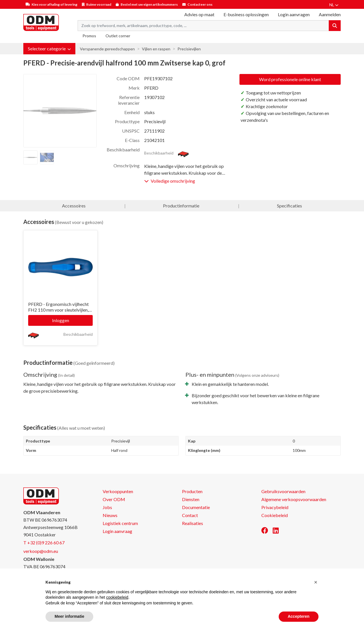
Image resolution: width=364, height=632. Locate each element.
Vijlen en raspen (156, 49)
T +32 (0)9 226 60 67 (44, 543)
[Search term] (203, 26)
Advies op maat (199, 14)
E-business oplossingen (246, 14)
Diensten (191, 499)
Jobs (107, 507)
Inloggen (61, 320)
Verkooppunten (118, 491)
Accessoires (74, 206)
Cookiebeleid (275, 515)
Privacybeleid (275, 507)
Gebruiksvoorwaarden (283, 491)
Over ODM (114, 499)
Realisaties (193, 523)
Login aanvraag (117, 531)
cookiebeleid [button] (117, 597)
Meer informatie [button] (69, 616)
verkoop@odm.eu (41, 551)
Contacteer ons (200, 4)
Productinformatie (181, 206)
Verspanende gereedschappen (107, 49)
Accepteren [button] (299, 616)
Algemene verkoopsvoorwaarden (294, 499)
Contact (190, 515)
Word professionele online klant (290, 79)
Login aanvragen (294, 14)
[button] (49, 49)
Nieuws (110, 515)
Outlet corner (118, 36)
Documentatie (196, 507)
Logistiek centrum (120, 523)
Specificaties (289, 206)
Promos (89, 36)
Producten (192, 491)
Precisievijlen (189, 49)
